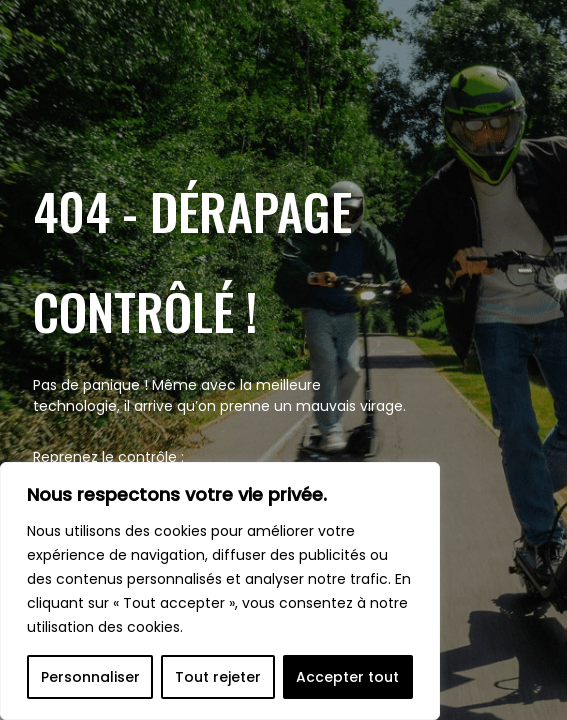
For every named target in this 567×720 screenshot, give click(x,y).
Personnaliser (90, 677)
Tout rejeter (218, 677)
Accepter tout (347, 677)
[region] (220, 591)
